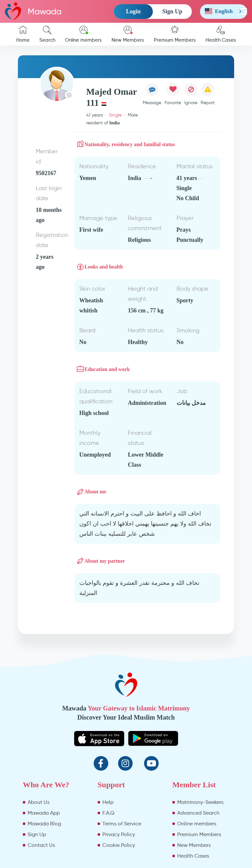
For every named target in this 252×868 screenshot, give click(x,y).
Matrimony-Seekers (200, 802)
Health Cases (221, 34)
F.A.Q (108, 813)
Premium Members (175, 34)
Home (23, 34)
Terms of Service (122, 824)
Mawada (33, 11)
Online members (83, 34)
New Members (128, 34)
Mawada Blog (44, 824)
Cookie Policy (119, 845)
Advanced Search (198, 813)
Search (47, 34)
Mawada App (44, 813)
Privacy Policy (119, 834)
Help (108, 802)
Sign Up (172, 11)
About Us (39, 802)
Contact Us (41, 845)
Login (133, 11)
